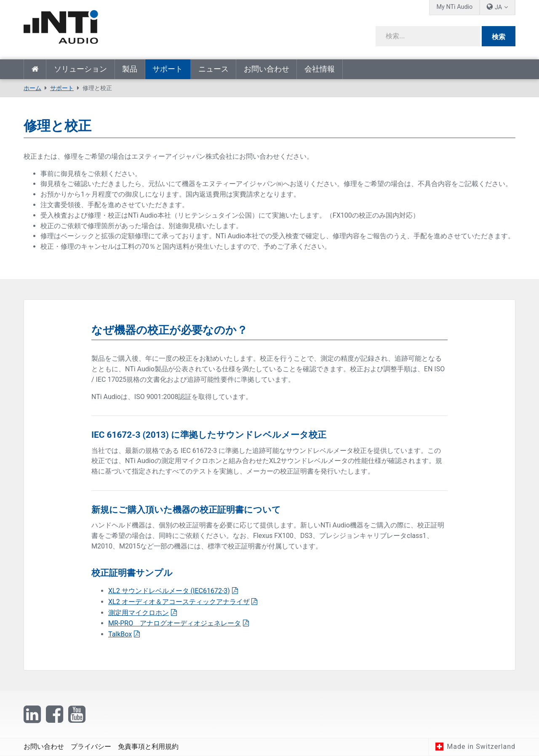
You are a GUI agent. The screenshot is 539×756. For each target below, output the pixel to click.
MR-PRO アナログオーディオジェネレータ (175, 623)
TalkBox (120, 634)
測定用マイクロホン (139, 613)
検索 (499, 37)
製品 (130, 69)
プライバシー (91, 747)
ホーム (35, 69)
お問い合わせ (267, 69)
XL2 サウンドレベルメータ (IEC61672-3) (169, 591)
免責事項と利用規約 (148, 747)
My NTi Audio (454, 7)
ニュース (213, 69)
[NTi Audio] (144, 27)
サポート (168, 69)
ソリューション (80, 69)
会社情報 (320, 69)
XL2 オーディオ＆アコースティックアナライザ (179, 602)
